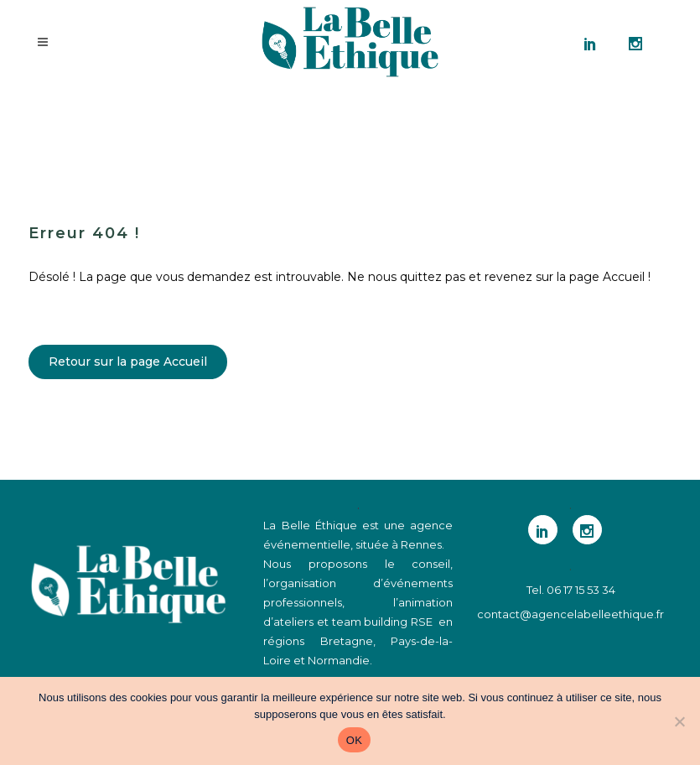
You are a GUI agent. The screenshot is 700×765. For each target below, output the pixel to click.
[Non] (679, 721)
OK (354, 740)
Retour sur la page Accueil (128, 362)
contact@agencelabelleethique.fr (570, 614)
